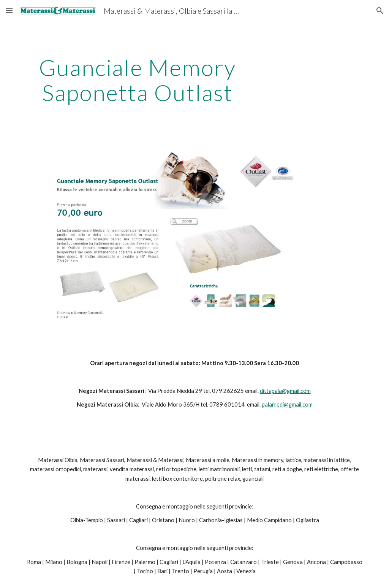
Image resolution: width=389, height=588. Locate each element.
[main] (137, 80)
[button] (9, 10)
